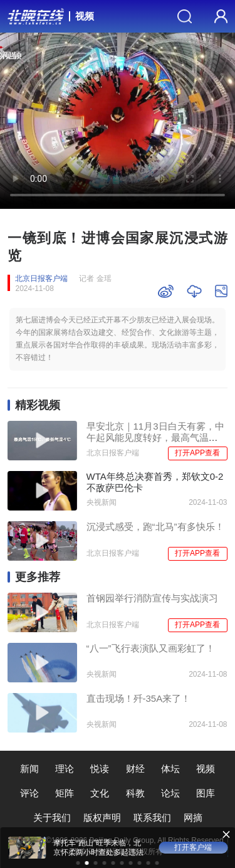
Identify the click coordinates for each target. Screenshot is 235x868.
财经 (135, 769)
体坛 (170, 769)
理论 (65, 769)
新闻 (29, 769)
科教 (135, 793)
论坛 (170, 793)
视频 (85, 16)
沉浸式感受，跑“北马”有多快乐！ (155, 527)
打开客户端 (193, 847)
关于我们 (52, 818)
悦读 (100, 769)
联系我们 (152, 818)
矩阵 (65, 793)
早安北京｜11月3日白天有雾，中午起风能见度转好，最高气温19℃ (155, 437)
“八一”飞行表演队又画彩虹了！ (151, 648)
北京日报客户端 (41, 278)
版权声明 (102, 818)
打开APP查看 (197, 453)
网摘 (193, 818)
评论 (29, 793)
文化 (100, 793)
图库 (206, 793)
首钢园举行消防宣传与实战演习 (152, 598)
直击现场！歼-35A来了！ (139, 698)
